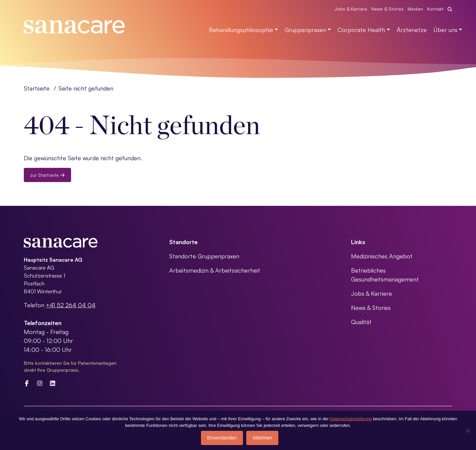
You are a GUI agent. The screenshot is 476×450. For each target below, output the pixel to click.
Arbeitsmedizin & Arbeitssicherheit (215, 270)
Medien (415, 9)
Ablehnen (262, 438)
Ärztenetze (412, 30)
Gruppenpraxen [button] (305, 30)
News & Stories (387, 9)
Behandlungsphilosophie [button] (241, 30)
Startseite (37, 88)
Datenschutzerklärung (351, 419)
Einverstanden (222, 438)
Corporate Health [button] (361, 30)
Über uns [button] (445, 30)
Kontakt (435, 9)
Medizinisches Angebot (382, 256)
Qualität (361, 322)
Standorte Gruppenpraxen (204, 256)
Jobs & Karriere (351, 9)
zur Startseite (47, 175)
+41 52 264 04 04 (71, 305)
